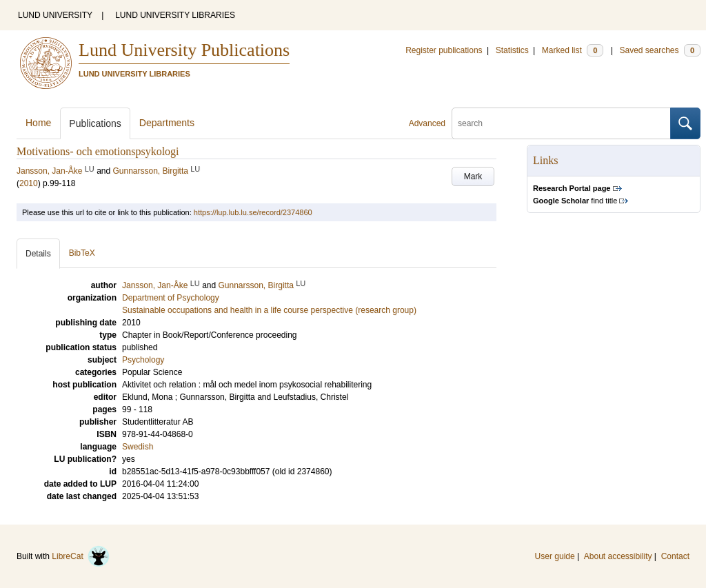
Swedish (138, 447)
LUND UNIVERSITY (55, 15)
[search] (561, 123)
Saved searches (660, 50)
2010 (29, 183)
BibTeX (82, 253)
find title (575, 201)
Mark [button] (473, 176)
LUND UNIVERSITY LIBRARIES (175, 15)
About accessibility (618, 556)
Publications (95, 123)
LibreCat (81, 556)
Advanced (427, 123)
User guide (555, 556)
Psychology (143, 360)
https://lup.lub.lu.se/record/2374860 (253, 212)
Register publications (444, 50)
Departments (167, 123)
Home (38, 123)
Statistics (512, 50)
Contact (675, 556)
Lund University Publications (184, 50)
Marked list (573, 50)
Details (38, 254)
